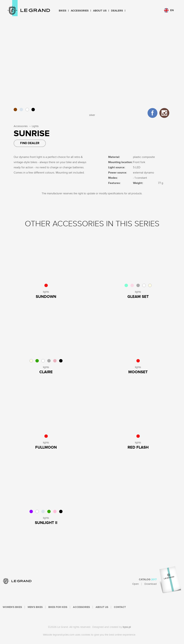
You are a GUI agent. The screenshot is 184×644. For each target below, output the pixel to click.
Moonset (138, 372)
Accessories (80, 11)
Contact (120, 607)
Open (135, 584)
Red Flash (138, 447)
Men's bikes (35, 607)
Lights (35, 126)
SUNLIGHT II (46, 523)
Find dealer (30, 143)
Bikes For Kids (58, 607)
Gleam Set (138, 297)
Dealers (117, 11)
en (169, 10)
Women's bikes (12, 607)
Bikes (63, 11)
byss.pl (127, 627)
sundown (46, 297)
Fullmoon (46, 447)
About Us (100, 11)
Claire (46, 372)
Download (151, 584)
